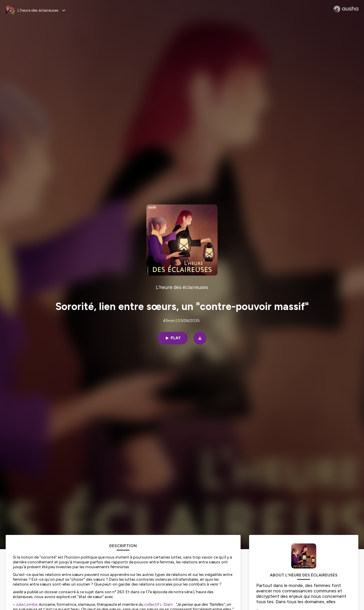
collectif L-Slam (159, 604)
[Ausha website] (346, 9)
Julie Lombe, (27, 604)
